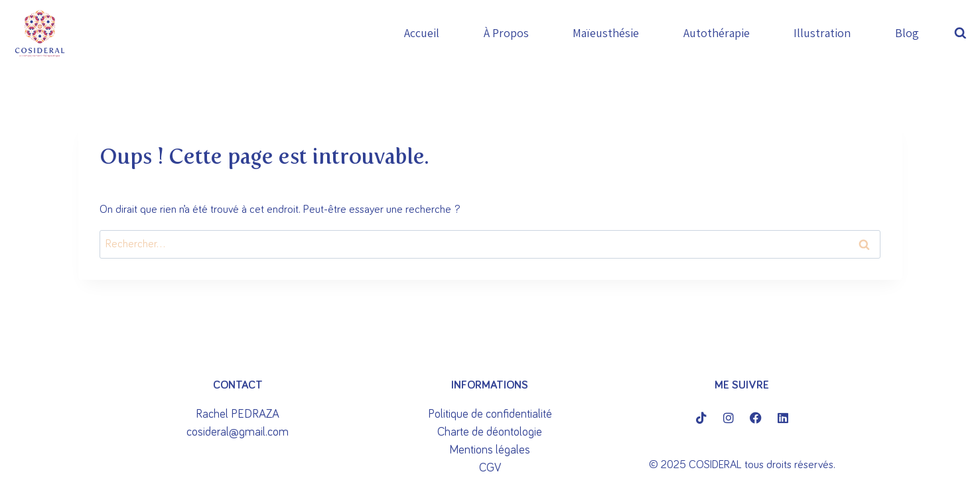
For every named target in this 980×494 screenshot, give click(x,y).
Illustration (822, 33)
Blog (907, 33)
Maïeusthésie (606, 33)
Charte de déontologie (490, 432)
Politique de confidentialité (490, 414)
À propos (506, 33)
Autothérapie (717, 33)
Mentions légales (490, 450)
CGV (490, 468)
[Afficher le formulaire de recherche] (964, 33)
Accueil (422, 33)
